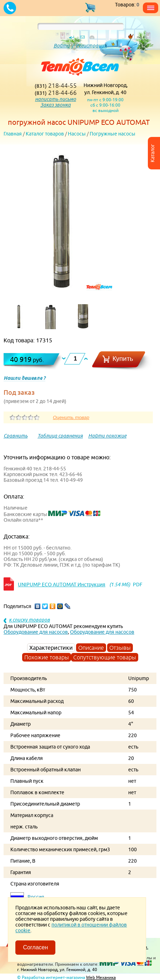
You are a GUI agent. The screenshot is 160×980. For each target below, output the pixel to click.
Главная (13, 134)
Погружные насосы (112, 134)
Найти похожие (107, 436)
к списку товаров (29, 620)
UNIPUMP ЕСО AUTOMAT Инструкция (62, 585)
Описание (91, 648)
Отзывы (120, 648)
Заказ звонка (56, 105)
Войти (62, 46)
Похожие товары (47, 657)
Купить (123, 359)
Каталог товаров (45, 134)
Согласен (35, 947)
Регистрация (91, 46)
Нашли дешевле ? (24, 378)
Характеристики (51, 648)
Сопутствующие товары (105, 657)
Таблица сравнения (60, 436)
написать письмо (56, 99)
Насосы (77, 134)
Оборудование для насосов (36, 632)
